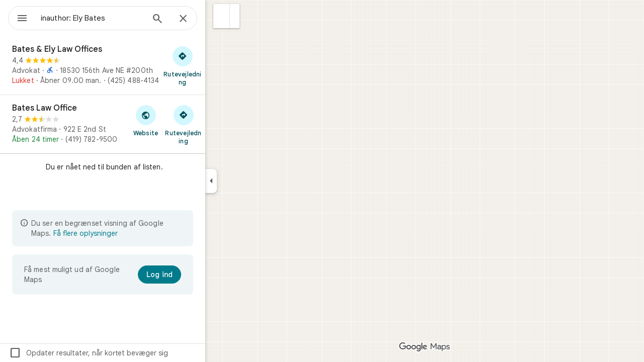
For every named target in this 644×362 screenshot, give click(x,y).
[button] (258, 16)
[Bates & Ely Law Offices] (139, 65)
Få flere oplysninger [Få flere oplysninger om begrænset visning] (122, 233)
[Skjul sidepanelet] (247, 181)
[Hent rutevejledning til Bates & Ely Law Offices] (219, 65)
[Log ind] (196, 275)
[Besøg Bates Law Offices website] (182, 120)
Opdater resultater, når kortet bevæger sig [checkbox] (125, 353)
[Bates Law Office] (139, 124)
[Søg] (194, 20)
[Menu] (18, 17)
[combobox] (118, 18)
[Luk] (219, 19)
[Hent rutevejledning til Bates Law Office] (220, 124)
